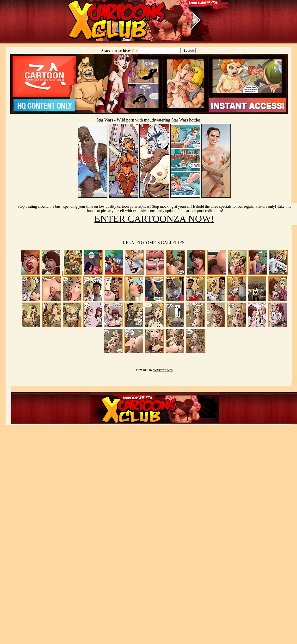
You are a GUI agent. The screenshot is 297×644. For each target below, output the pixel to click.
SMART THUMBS (163, 370)
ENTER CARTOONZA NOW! (154, 219)
